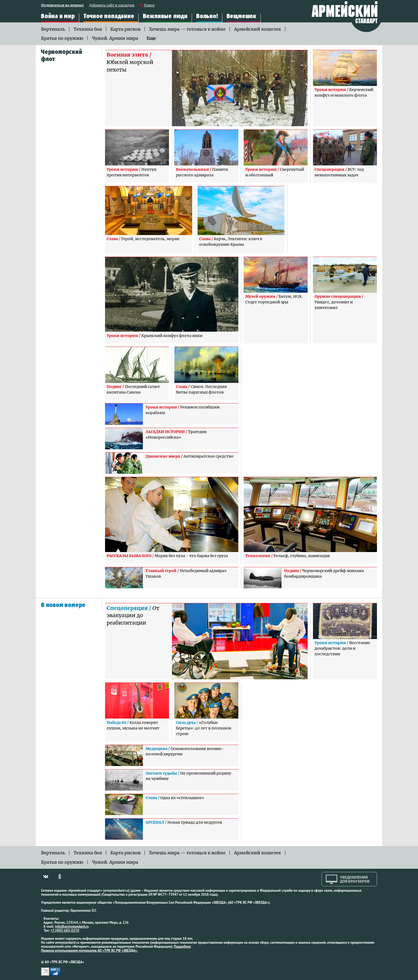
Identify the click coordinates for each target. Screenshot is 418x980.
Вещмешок (242, 16)
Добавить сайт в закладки (112, 5)
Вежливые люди (165, 16)
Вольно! (207, 16)
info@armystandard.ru (72, 927)
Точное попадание (109, 16)
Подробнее (182, 947)
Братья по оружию (62, 38)
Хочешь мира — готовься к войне (187, 29)
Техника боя (88, 29)
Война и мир (58, 16)
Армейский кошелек (258, 29)
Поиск (149, 5)
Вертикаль (53, 29)
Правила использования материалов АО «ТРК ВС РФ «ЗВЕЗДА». (89, 951)
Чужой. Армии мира (115, 38)
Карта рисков (125, 29)
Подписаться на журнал (62, 5)
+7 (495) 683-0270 (65, 931)
